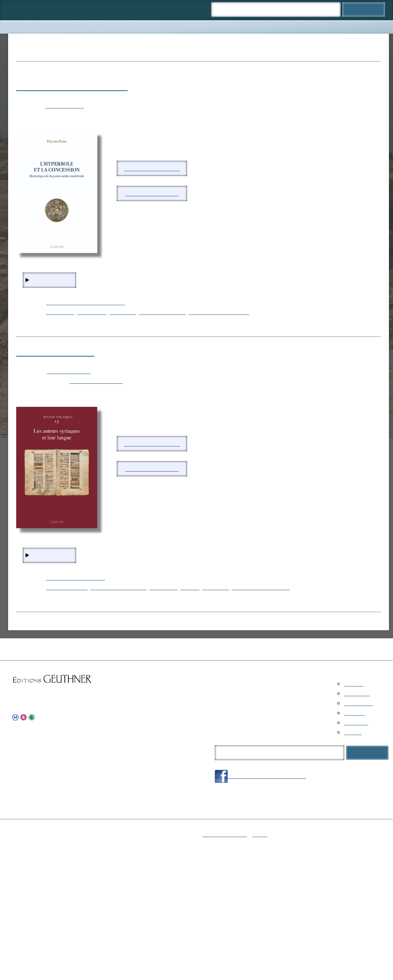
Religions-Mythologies (76, 577)
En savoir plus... (53, 280)
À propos (157, 10)
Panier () (194, 10)
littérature (123, 312)
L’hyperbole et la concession (72, 86)
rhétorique (60, 312)
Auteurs (123, 10)
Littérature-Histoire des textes (85, 302)
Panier (353, 732)
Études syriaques (69, 371)
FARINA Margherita (96, 381)
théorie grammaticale (119, 587)
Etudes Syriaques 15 (55, 352)
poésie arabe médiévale (219, 312)
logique (190, 587)
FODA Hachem (65, 105)
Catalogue (49, 10)
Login (260, 834)
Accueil (15, 10)
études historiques (162, 312)
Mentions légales (225, 834)
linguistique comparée (261, 587)
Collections (87, 10)
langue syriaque (67, 587)
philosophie (92, 312)
